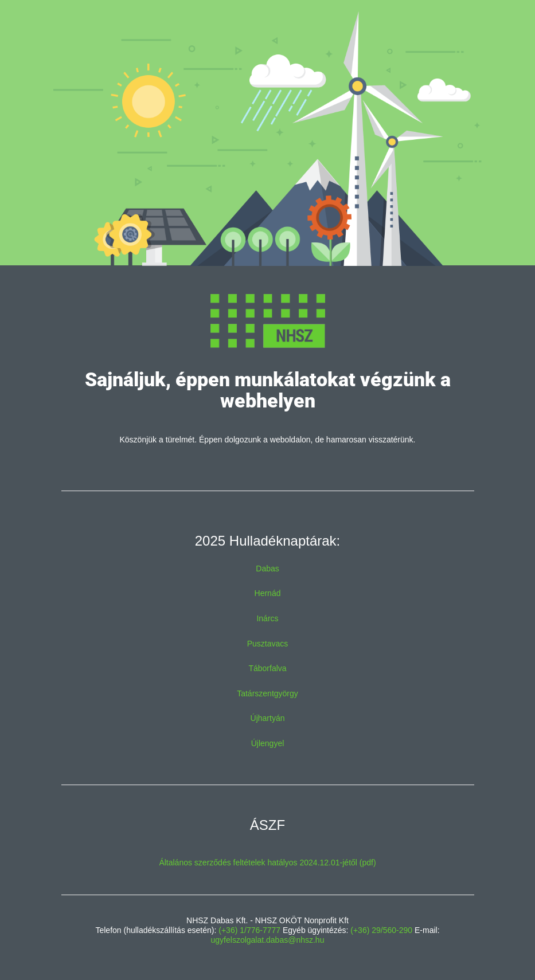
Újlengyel (268, 743)
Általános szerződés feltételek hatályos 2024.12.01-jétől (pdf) (267, 863)
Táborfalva (267, 668)
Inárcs (267, 618)
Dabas (267, 569)
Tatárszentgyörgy (267, 693)
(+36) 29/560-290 (381, 930)
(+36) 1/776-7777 (249, 930)
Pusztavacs (268, 644)
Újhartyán (268, 718)
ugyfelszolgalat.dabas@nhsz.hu (268, 940)
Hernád (268, 593)
